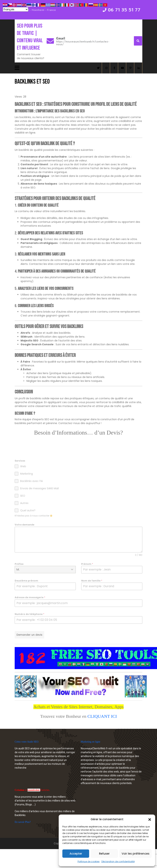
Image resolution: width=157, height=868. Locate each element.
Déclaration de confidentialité (118, 861)
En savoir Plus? (23, 822)
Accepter (76, 854)
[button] (150, 819)
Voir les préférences (136, 854)
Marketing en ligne (91, 742)
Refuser (104, 854)
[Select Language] (15, 9)
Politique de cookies (89, 861)
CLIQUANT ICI (102, 716)
